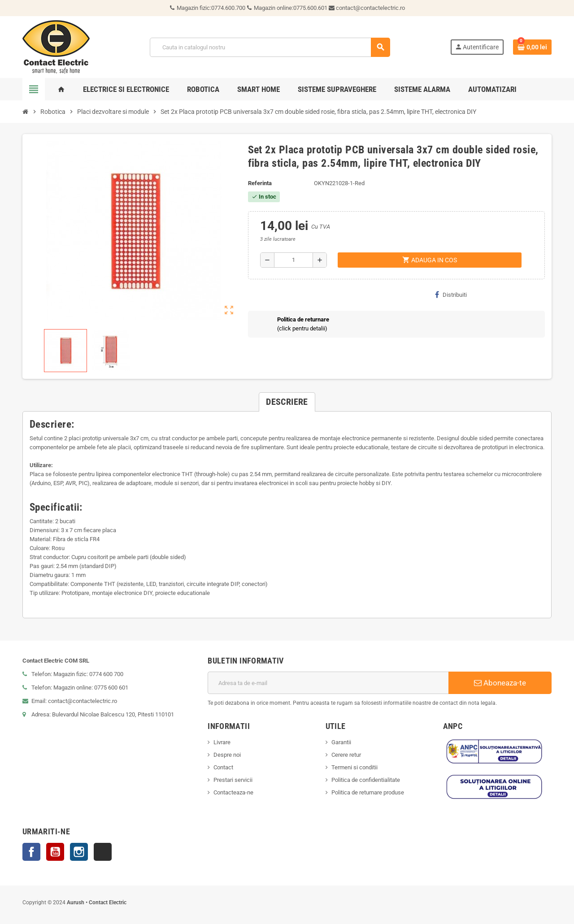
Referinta (260, 183)
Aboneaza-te (500, 683)
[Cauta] (270, 47)
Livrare (222, 742)
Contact (223, 767)
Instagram (79, 852)
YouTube (55, 852)
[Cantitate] (294, 260)
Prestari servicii (233, 780)
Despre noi (227, 755)
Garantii (341, 742)
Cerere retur (346, 755)
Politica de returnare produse (368, 792)
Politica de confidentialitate (366, 780)
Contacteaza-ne (233, 792)
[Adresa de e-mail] (328, 683)
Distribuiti (451, 295)
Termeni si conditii (354, 767)
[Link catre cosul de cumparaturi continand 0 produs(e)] (532, 47)
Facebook (31, 852)
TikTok (103, 852)
